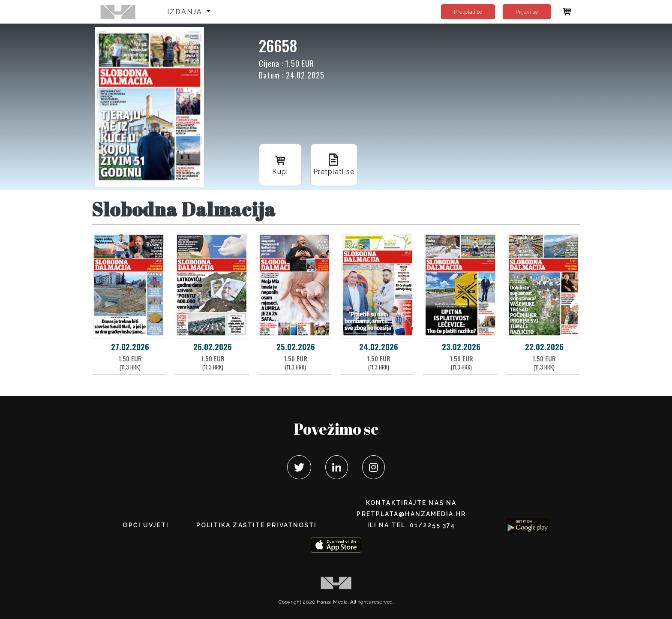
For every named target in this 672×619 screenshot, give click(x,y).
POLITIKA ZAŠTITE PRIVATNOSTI (257, 525)
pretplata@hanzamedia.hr (411, 514)
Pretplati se (468, 12)
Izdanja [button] (186, 12)
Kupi (280, 164)
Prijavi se (527, 12)
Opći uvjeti (146, 525)
